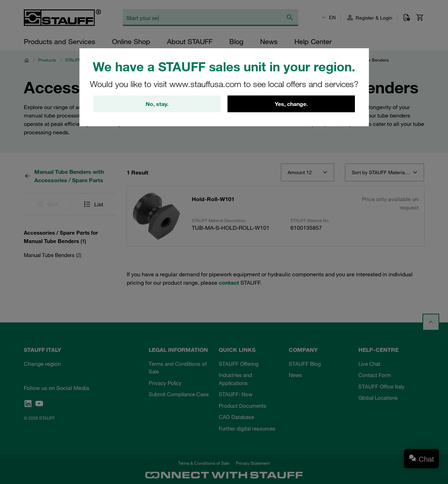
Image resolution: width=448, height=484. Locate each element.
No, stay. (157, 104)
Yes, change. (291, 104)
